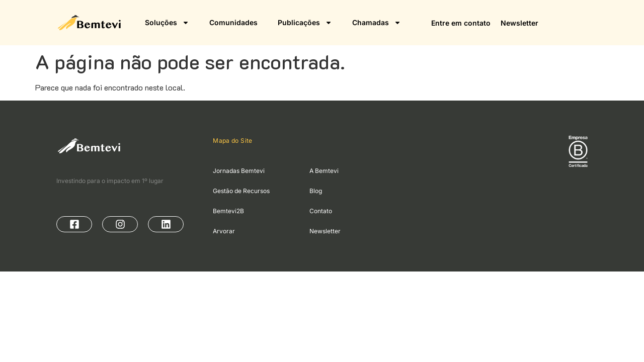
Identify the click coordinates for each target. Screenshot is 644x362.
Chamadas (377, 23)
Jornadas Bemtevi (239, 171)
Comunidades (233, 22)
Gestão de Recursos (241, 191)
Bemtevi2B (228, 211)
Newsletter (519, 23)
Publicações (305, 23)
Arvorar (224, 231)
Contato (321, 211)
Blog (316, 191)
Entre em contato (461, 23)
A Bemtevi (324, 171)
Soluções (167, 23)
